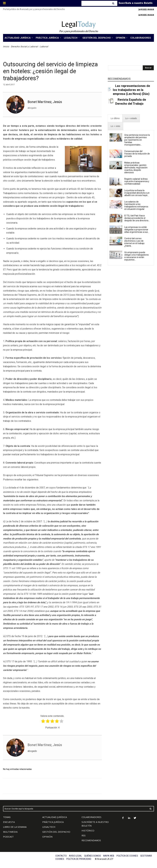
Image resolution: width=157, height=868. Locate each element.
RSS (84, 835)
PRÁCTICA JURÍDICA (53, 822)
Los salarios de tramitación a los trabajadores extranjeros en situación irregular (136, 205)
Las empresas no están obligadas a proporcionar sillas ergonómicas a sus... (137, 230)
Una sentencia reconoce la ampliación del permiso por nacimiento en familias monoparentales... (137, 140)
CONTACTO (61, 856)
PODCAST (8, 837)
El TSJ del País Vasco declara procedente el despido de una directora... (137, 218)
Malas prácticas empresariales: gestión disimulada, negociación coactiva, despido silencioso (136, 168)
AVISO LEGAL (75, 856)
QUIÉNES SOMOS (93, 856)
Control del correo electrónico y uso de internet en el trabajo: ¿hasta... (135, 242)
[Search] (114, 3)
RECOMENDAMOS (91, 840)
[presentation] (115, 118)
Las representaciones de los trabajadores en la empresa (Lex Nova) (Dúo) (131, 90)
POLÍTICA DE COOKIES (127, 856)
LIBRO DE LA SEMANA (15, 827)
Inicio (6, 47)
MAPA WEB (109, 856)
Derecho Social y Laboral (24, 47)
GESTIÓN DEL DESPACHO (56, 832)
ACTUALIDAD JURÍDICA (55, 817)
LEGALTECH (49, 827)
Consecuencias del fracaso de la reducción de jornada (137, 154)
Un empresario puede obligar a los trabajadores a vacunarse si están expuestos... (137, 256)
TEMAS (7, 817)
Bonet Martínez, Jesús (45, 102)
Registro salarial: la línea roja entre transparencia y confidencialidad (137, 181)
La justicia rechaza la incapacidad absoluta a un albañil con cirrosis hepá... (137, 193)
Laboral (44, 47)
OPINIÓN (47, 837)
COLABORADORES (91, 817)
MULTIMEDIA (10, 832)
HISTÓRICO (88, 831)
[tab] (115, 118)
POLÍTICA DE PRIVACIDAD (79, 859)
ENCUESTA (9, 822)
